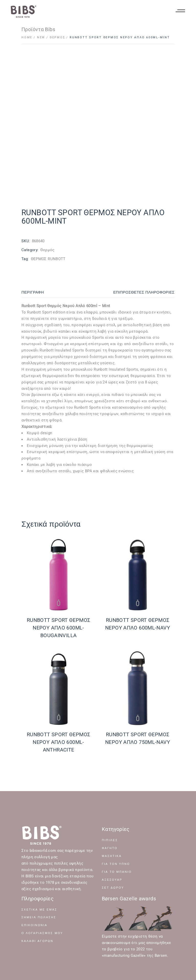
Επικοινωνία (34, 925)
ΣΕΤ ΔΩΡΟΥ (113, 888)
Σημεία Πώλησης (39, 917)
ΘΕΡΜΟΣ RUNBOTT (48, 259)
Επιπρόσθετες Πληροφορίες (144, 292)
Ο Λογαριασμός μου (42, 933)
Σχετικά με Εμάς (39, 910)
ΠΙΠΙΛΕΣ (110, 840)
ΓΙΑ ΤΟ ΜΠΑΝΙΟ (117, 872)
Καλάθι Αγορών (37, 941)
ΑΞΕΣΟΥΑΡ (112, 880)
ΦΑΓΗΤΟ (110, 848)
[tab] (50, 292)
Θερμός (47, 250)
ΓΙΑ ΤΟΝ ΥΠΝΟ (116, 864)
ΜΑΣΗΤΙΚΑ (112, 856)
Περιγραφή (33, 292)
